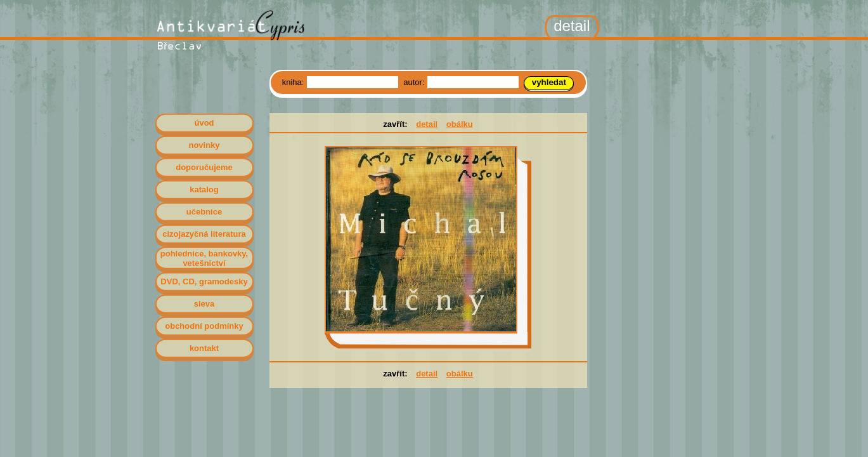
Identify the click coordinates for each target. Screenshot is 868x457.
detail (427, 124)
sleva (204, 304)
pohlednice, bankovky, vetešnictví (204, 258)
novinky (204, 145)
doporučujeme (204, 167)
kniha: (294, 82)
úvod (204, 123)
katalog (204, 189)
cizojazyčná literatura (204, 234)
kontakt (204, 348)
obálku (460, 124)
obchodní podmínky (204, 326)
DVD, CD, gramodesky (204, 281)
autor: (415, 82)
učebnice (204, 212)
